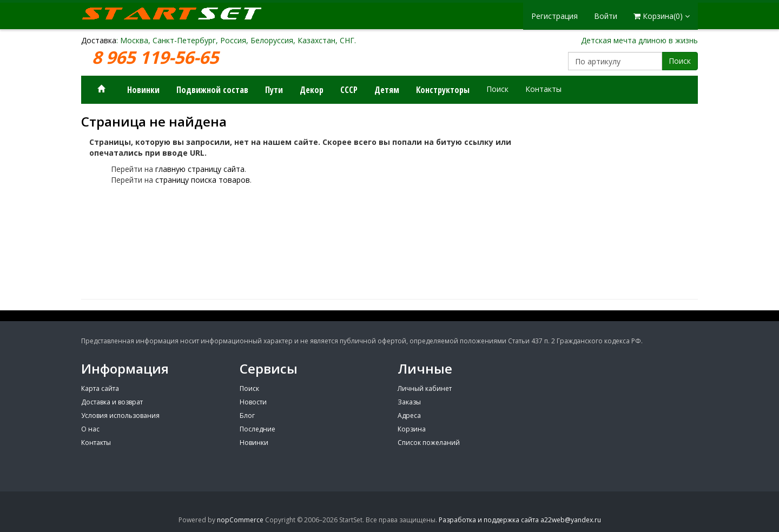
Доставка (99, 40)
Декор (312, 90)
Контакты (543, 89)
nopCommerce (240, 520)
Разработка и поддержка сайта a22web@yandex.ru (520, 520)
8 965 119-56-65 (157, 58)
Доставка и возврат (112, 402)
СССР (349, 90)
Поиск (680, 61)
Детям (387, 90)
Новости (253, 402)
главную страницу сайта (200, 169)
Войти (606, 16)
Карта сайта (100, 388)
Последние (258, 429)
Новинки (143, 90)
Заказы (409, 402)
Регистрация (554, 16)
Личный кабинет (425, 388)
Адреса (409, 415)
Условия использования (120, 415)
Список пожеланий (429, 443)
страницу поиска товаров (203, 180)
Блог (247, 415)
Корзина (412, 429)
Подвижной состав (212, 90)
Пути (274, 90)
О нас (90, 429)
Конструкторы (443, 90)
